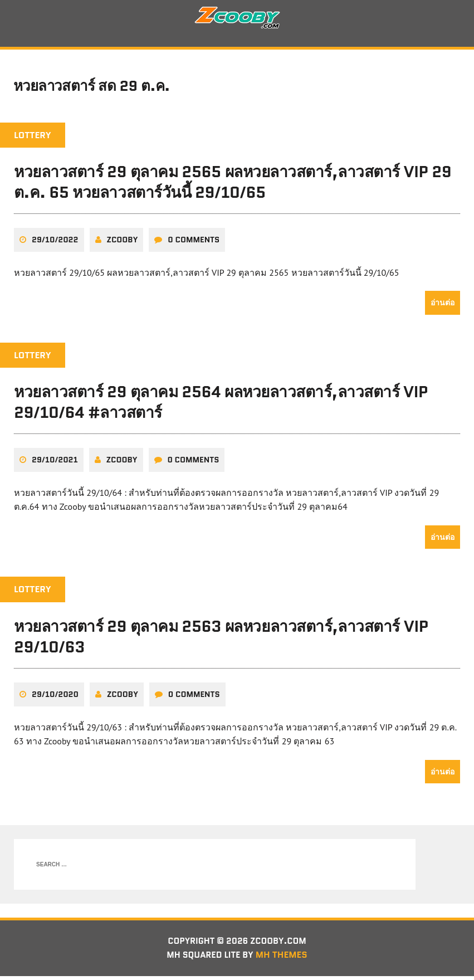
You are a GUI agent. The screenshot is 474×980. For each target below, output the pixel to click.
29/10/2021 (55, 463)
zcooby (123, 243)
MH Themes (284, 959)
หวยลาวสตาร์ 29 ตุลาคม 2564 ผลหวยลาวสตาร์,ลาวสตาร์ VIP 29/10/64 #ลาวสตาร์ (221, 405)
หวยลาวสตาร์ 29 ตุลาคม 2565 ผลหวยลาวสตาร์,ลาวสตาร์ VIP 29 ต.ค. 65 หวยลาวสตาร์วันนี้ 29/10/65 (233, 186)
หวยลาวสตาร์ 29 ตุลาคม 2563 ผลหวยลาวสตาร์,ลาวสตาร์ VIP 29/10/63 (221, 640)
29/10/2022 (55, 243)
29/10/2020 (55, 697)
